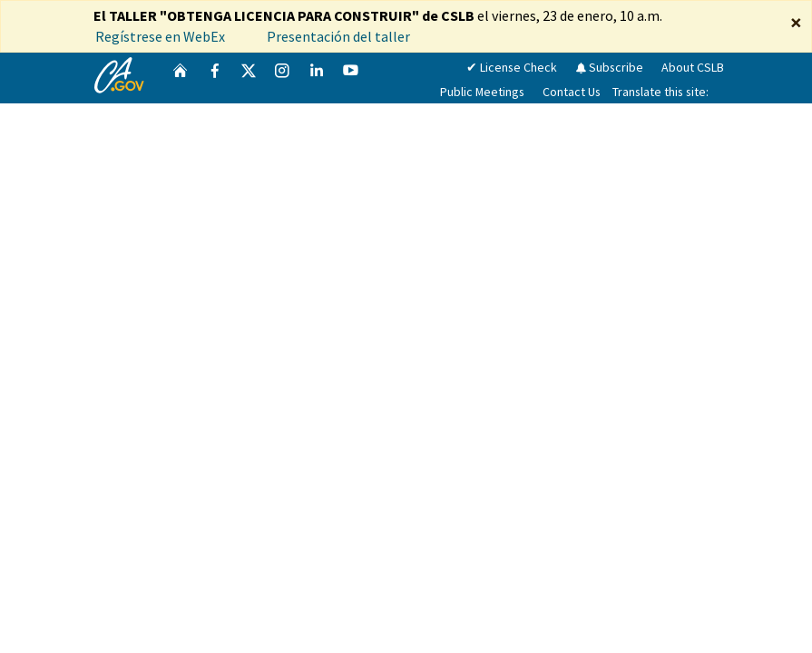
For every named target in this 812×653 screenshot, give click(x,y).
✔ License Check (512, 67)
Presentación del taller (340, 36)
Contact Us (572, 92)
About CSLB (693, 67)
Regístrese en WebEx (160, 36)
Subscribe (609, 67)
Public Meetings (482, 92)
